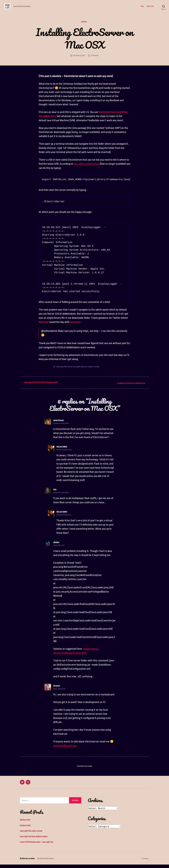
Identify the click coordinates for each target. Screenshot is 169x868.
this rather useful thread (86, 168)
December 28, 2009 (79, 59)
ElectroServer (69, 371)
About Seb (150, 8)
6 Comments (95, 59)
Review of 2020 (26, 829)
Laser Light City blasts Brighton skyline (36, 840)
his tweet (75, 326)
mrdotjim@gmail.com (65, 749)
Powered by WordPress (46, 862)
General (84, 25)
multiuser (93, 371)
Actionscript (60, 371)
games (80, 371)
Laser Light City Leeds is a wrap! (33, 834)
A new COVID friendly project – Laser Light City (39, 845)
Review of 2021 (26, 823)
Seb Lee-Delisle (30, 862)
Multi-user (86, 371)
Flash (75, 371)
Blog (142, 8)
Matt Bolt (44, 326)
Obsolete (99, 371)
